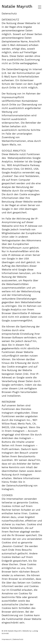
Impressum (6, 639)
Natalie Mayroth (17, 6)
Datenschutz (18, 639)
